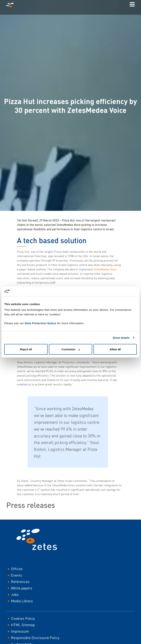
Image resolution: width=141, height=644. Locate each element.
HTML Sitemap (23, 625)
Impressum (20, 631)
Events (17, 575)
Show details (121, 338)
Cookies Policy (23, 618)
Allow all (115, 349)
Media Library (22, 601)
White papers (22, 588)
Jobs (15, 594)
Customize (71, 349)
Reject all (26, 349)
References (20, 582)
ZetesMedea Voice (105, 269)
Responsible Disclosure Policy (35, 638)
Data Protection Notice (41, 323)
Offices (17, 569)
